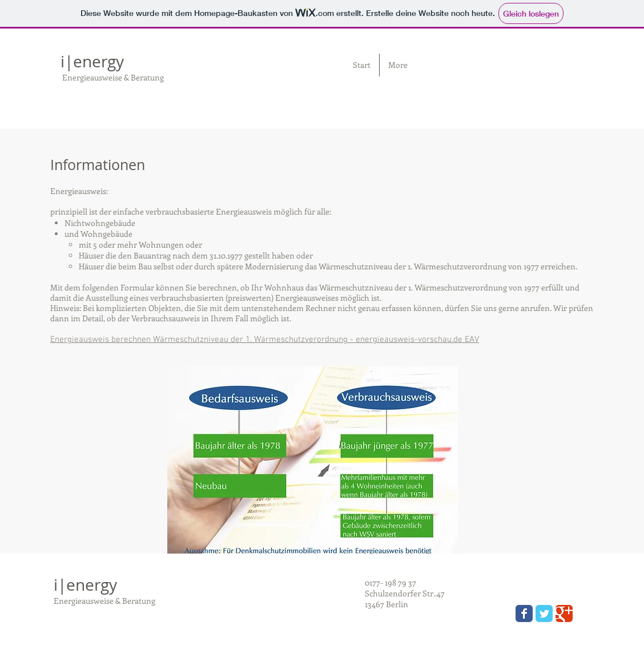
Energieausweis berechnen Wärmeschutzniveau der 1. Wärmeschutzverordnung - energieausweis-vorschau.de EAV (265, 340)
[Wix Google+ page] (564, 613)
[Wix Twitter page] (544, 613)
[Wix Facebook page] (524, 613)
